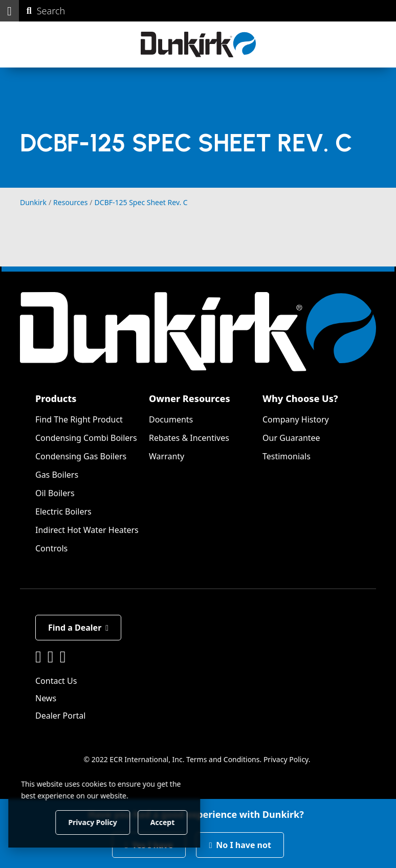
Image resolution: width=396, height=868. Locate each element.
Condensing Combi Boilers (86, 438)
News (46, 698)
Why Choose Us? (300, 398)
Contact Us (56, 681)
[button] (9, 11)
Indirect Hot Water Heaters (87, 530)
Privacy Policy (286, 759)
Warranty (167, 456)
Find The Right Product (79, 419)
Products (56, 398)
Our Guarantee (291, 438)
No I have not (240, 845)
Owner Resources (190, 398)
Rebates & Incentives (189, 438)
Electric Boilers (63, 511)
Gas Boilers (57, 475)
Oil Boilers (55, 493)
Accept (175, 822)
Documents (171, 419)
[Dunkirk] (198, 44)
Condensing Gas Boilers (81, 456)
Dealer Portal (60, 716)
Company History (296, 419)
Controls (51, 548)
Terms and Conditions (223, 759)
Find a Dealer (78, 628)
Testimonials (287, 456)
